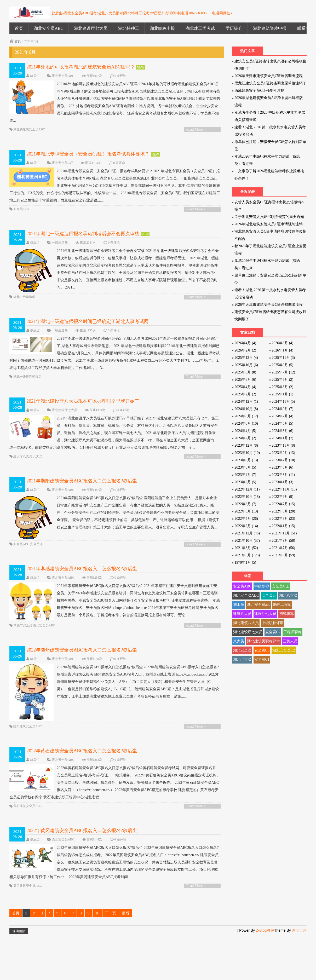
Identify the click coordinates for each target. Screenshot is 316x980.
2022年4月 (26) (246, 519)
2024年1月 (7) (282, 438)
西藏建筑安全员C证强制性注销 (259, 91)
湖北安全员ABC (48, 28)
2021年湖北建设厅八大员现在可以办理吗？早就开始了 (83, 410)
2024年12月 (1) (246, 402)
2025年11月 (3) (283, 358)
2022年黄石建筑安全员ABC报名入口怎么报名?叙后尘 (82, 795)
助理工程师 (282, 605)
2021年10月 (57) (247, 541)
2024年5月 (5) (282, 423)
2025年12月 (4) (246, 358)
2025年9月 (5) (282, 365)
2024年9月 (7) (282, 409)
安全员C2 (273, 632)
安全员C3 (262, 650)
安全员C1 (262, 659)
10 (97, 958)
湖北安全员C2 (284, 650)
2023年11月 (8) (283, 445)
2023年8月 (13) (246, 460)
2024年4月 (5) (245, 431)
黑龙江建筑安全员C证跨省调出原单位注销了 (270, 83)
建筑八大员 (242, 614)
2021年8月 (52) (246, 548)
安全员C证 (280, 586)
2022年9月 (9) (282, 497)
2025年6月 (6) (245, 380)
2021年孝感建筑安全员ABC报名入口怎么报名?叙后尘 (82, 594)
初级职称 (286, 614)
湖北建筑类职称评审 (263, 641)
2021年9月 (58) (283, 541)
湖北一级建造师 (24, 306)
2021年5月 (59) (283, 555)
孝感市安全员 (23, 658)
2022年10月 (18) (247, 497)
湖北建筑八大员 (246, 623)
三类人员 (290, 641)
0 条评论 (120, 76)
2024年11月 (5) (283, 402)
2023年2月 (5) (245, 482)
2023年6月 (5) (245, 467)
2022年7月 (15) (283, 504)
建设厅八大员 (23, 472)
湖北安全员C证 (62, 163)
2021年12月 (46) (247, 533)
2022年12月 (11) (247, 489)
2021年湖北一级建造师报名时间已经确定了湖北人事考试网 (88, 330)
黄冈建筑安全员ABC (28, 930)
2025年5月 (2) (282, 380)
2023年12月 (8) (246, 445)
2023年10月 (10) (247, 453)
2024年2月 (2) (245, 438)
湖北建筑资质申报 (270, 28)
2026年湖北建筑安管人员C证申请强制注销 (269, 224)
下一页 (111, 958)
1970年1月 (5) (245, 563)
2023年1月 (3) (282, 482)
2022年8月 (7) (245, 504)
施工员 (239, 605)
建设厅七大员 (265, 614)
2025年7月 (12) (283, 372)
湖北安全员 (242, 650)
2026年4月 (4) (245, 343)
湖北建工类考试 (200, 28)
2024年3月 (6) (282, 431)
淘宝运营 (299, 975)
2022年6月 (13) (246, 511)
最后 (125, 958)
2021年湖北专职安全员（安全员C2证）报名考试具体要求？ (88, 154)
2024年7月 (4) (282, 416)
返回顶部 (19, 976)
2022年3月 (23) (283, 519)
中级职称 (262, 586)
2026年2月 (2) (245, 350)
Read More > (196, 129)
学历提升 (234, 28)
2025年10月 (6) (246, 365)
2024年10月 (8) (246, 409)
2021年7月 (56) (283, 548)
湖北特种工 (129, 28)
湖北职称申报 (162, 28)
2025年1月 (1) (282, 394)
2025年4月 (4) (245, 387)
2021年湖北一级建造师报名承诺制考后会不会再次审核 (83, 234)
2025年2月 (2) (245, 394)
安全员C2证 (21, 209)
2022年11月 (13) (284, 489)
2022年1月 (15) (283, 526)
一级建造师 (60, 243)
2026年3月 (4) (282, 343)
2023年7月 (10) (283, 460)
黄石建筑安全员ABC (28, 850)
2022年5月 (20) (283, 511)
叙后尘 (35, 76)
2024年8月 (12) (246, 416)
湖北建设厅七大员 (91, 28)
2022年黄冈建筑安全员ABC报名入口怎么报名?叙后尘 (82, 875)
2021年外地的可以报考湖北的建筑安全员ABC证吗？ (81, 67)
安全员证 (36, 569)
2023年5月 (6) (282, 467)
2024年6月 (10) (246, 423)
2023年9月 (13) (283, 453)
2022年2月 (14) (246, 526)
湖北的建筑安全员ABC (29, 129)
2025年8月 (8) (245, 372)
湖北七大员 (242, 659)
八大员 (38, 472)
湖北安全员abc (259, 605)
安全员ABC (21, 569)
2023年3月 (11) (283, 475)
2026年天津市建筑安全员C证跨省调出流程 (269, 76)
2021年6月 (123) (247, 555)
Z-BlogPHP (265, 975)
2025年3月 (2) (282, 387)
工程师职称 (292, 632)
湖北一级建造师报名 (27, 385)
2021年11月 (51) (284, 533)
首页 (19, 28)
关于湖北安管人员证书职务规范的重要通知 (269, 217)
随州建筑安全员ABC (28, 771)
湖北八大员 (288, 595)
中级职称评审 (273, 623)
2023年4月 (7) (245, 475)
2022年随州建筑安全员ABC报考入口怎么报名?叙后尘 (82, 683)
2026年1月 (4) (282, 350)
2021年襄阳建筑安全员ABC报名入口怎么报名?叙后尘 (82, 497)
